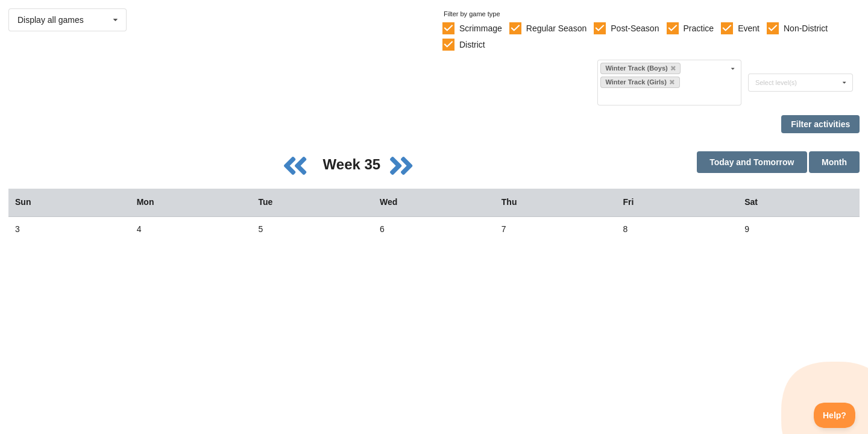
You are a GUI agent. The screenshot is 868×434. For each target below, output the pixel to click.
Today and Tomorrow (752, 162)
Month (834, 162)
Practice (699, 28)
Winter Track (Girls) (640, 82)
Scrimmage (481, 28)
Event (749, 28)
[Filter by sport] (664, 96)
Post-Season (635, 28)
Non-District (806, 28)
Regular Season (556, 28)
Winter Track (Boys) (640, 68)
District (472, 45)
